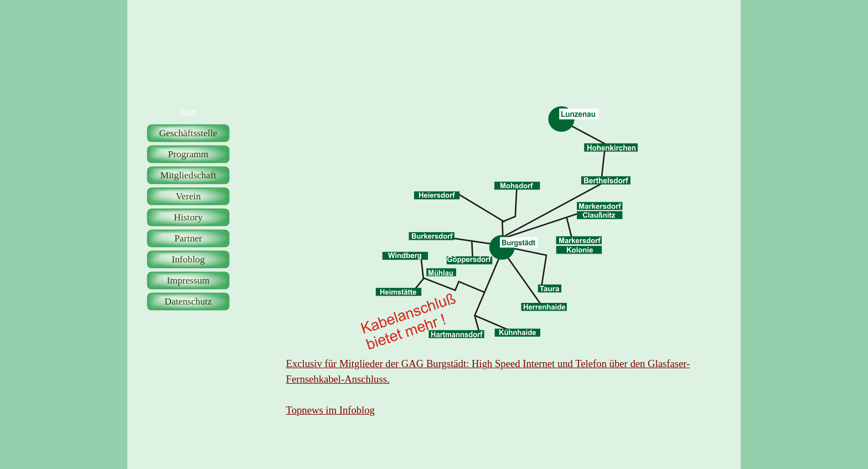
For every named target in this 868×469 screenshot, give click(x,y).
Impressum (188, 280)
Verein (188, 196)
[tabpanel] (499, 387)
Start (188, 112)
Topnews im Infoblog (330, 410)
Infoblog (188, 259)
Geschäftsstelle (188, 133)
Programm (188, 154)
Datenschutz (188, 301)
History (188, 217)
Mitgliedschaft (188, 175)
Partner (188, 238)
